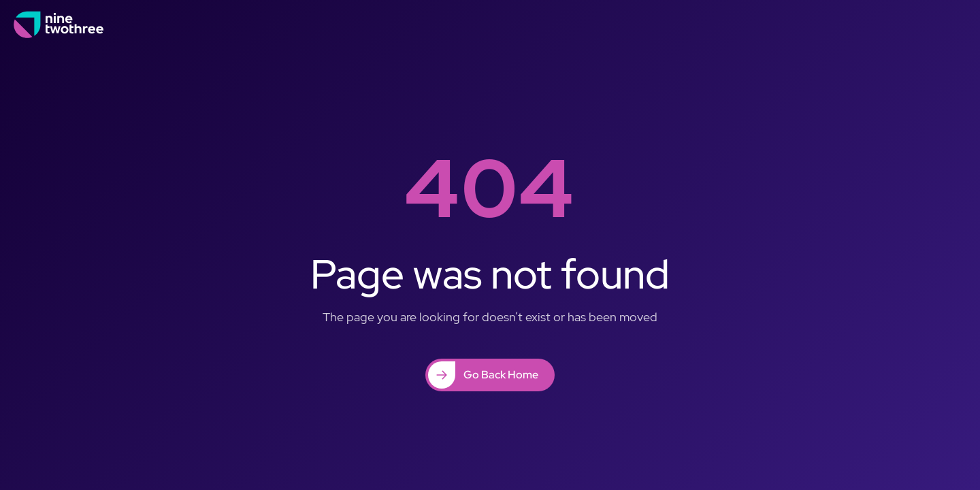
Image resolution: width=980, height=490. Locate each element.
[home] (59, 24)
